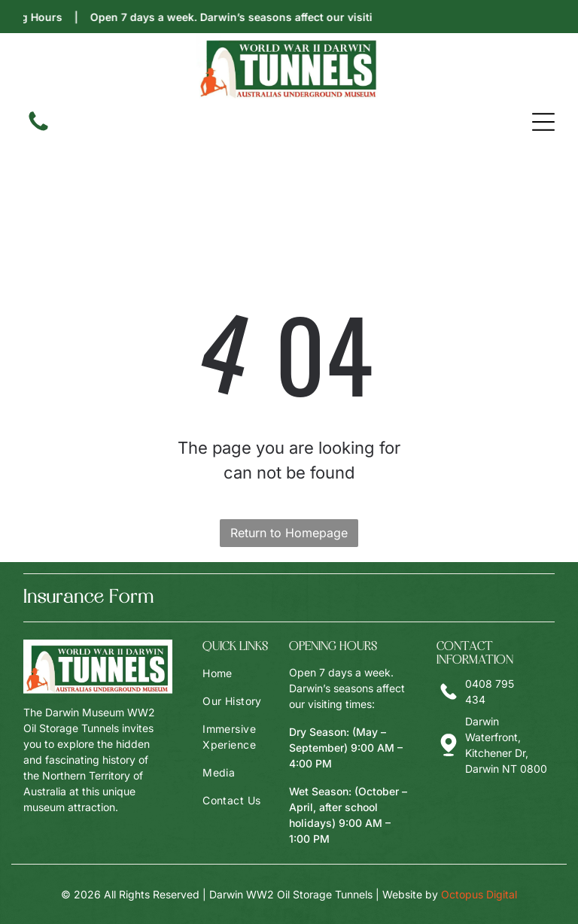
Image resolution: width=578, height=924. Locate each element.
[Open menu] (543, 122)
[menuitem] (245, 673)
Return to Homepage (289, 533)
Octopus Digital (479, 894)
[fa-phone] (38, 129)
